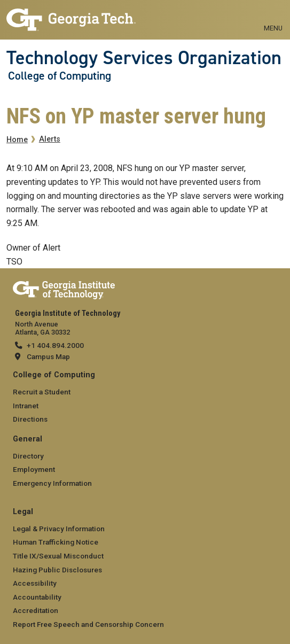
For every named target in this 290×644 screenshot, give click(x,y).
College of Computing (60, 76)
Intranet (26, 406)
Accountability (37, 597)
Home (17, 140)
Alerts (50, 139)
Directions (30, 419)
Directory (28, 456)
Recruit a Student (42, 392)
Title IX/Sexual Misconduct (58, 556)
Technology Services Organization (144, 58)
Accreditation (36, 610)
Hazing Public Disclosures (57, 570)
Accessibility (35, 583)
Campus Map (48, 356)
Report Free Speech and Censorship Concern (88, 624)
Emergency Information (52, 483)
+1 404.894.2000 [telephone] (55, 345)
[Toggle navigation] (273, 16)
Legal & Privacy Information (59, 529)
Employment (34, 469)
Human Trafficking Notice (56, 542)
